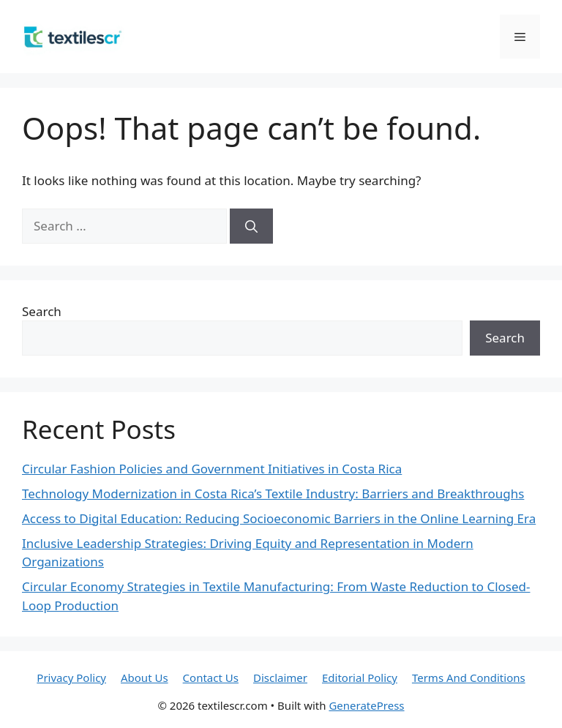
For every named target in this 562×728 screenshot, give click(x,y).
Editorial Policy (360, 678)
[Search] (251, 226)
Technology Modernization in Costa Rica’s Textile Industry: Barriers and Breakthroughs (273, 494)
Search (42, 311)
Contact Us (211, 678)
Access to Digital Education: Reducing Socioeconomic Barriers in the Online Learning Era (279, 518)
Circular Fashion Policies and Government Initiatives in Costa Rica (212, 469)
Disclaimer (280, 678)
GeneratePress (366, 705)
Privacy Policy (71, 678)
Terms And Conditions (469, 678)
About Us (145, 678)
